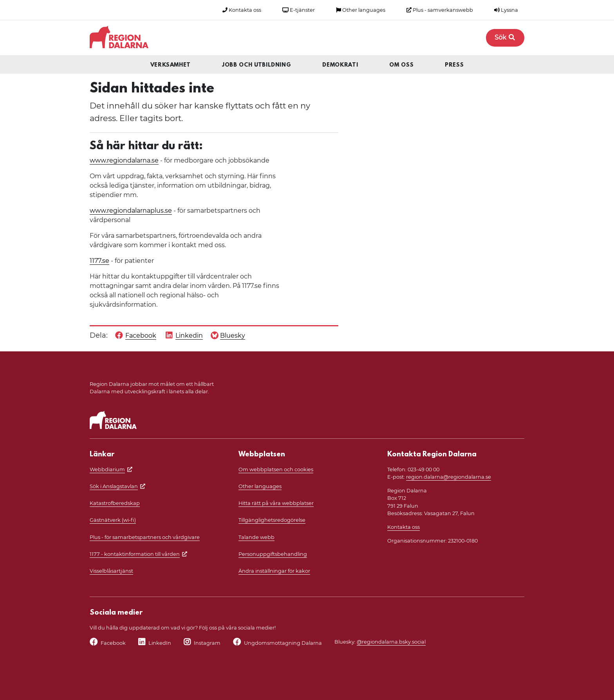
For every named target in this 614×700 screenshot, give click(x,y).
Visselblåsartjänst (111, 571)
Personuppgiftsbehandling (273, 554)
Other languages (361, 10)
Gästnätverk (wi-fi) (113, 520)
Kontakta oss (242, 10)
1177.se (99, 261)
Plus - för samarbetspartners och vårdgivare (145, 537)
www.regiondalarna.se (124, 160)
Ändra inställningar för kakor (274, 571)
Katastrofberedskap (115, 503)
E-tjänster (299, 10)
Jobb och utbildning (256, 65)
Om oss (401, 65)
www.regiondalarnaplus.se (131, 211)
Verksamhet (171, 65)
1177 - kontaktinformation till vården (135, 554)
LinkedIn (160, 643)
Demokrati (340, 65)
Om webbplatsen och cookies (276, 469)
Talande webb (256, 537)
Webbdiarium (107, 469)
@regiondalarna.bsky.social (391, 642)
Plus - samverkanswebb (440, 10)
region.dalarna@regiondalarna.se (449, 477)
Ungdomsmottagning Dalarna (283, 643)
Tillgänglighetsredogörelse (272, 520)
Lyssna (506, 10)
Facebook (113, 643)
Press (454, 65)
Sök (505, 37)
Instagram (207, 643)
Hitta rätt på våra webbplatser (276, 503)
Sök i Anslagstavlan (114, 486)
